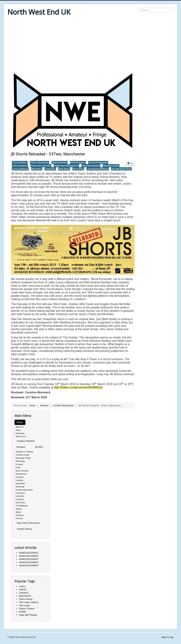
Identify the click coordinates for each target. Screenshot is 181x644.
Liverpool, (24, 593)
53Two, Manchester (40, 163)
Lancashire (21, 493)
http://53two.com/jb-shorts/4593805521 (79, 387)
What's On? (21, 436)
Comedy (19, 464)
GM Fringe (20, 461)
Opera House (26, 599)
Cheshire (20, 477)
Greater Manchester (24, 490)
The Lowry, (24, 605)
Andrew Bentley (59, 163)
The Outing (78, 169)
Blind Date (37, 169)
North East (20, 503)
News (18, 430)
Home (20, 422)
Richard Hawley (78, 163)
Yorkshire (20, 515)
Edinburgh (20, 487)
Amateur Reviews (26, 441)
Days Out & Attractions (28, 523)
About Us (20, 427)
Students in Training (24, 452)
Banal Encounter (111, 166)
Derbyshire (20, 483)
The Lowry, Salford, (29, 602)
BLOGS (39, 447)
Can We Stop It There (121, 169)
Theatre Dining (24, 529)
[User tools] (130, 163)
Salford (19, 509)
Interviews (20, 433)
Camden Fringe (22, 455)
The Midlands (22, 506)
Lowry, (22, 586)
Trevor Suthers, (20, 163)
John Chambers (20, 166)
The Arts (19, 518)
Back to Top (168, 637)
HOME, (23, 612)
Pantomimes (21, 474)
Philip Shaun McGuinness (66, 166)
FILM (18, 468)
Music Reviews (22, 471)
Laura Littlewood (20, 169)
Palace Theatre (27, 609)
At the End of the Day (41, 166)
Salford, (23, 590)
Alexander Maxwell (91, 166)
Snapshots (50, 169)
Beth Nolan (64, 169)
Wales (18, 512)
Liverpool (20, 499)
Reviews (21, 447)
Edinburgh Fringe (23, 458)
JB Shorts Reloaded (98, 163)
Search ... (139, 8)
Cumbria (19, 480)
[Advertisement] (90, 45)
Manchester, (25, 596)
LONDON (20, 496)
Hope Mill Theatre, (28, 615)
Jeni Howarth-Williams (97, 169)
